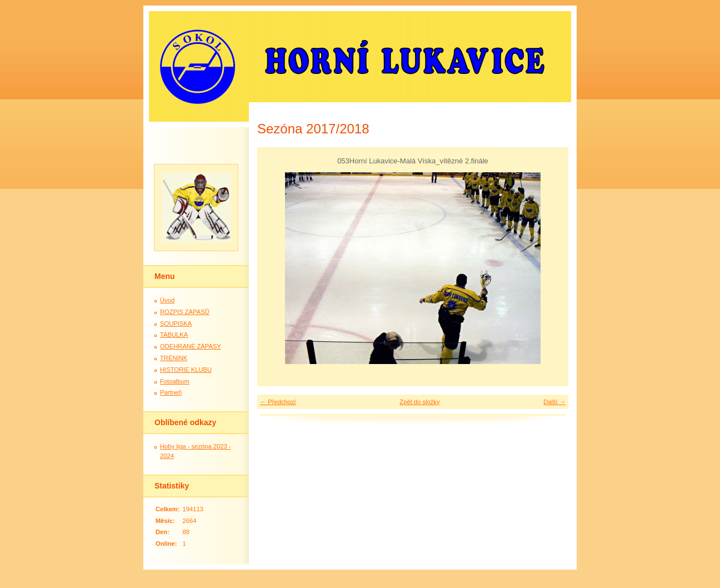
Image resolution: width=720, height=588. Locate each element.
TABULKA (174, 335)
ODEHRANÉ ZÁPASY (191, 346)
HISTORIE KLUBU (186, 370)
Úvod (167, 300)
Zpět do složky (419, 402)
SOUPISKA (176, 323)
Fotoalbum (175, 381)
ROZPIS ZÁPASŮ (185, 312)
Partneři (171, 392)
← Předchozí (278, 402)
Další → (554, 402)
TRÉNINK (174, 358)
